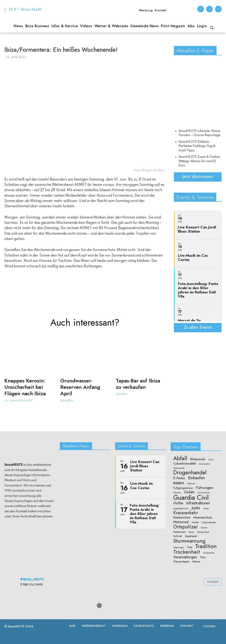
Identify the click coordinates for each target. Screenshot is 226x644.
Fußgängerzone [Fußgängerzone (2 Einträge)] (183, 488)
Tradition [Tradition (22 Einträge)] (206, 546)
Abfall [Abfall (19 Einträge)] (180, 458)
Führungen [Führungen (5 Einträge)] (204, 488)
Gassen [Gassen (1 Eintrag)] (177, 493)
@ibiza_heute (32, 579)
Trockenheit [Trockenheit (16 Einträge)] (187, 552)
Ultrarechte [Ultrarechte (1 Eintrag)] (209, 553)
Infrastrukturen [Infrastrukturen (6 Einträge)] (198, 503)
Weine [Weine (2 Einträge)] (196, 562)
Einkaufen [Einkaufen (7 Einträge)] (196, 478)
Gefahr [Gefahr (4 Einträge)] (189, 492)
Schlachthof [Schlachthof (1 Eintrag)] (203, 532)
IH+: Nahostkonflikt (18, 400)
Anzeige (122, 394)
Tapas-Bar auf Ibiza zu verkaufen (138, 384)
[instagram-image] (18, 605)
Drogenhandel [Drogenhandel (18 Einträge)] (190, 473)
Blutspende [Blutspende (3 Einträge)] (198, 459)
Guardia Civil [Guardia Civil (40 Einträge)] (191, 498)
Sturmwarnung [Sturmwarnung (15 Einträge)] (189, 541)
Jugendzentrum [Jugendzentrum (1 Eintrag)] (181, 509)
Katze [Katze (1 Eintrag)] (206, 509)
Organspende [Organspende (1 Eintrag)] (209, 522)
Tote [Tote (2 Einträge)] (189, 547)
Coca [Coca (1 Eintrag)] (211, 460)
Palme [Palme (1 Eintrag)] (204, 528)
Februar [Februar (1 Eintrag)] (191, 484)
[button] (212, 28)
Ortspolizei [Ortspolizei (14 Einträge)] (186, 527)
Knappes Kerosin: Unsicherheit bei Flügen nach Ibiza (25, 387)
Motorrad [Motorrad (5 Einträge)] (181, 522)
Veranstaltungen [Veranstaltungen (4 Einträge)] (185, 557)
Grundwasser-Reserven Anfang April (80, 387)
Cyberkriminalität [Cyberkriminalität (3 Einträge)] (185, 464)
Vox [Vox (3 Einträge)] (203, 557)
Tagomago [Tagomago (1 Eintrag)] (178, 547)
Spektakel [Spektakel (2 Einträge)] (191, 536)
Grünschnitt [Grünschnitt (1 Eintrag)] (204, 493)
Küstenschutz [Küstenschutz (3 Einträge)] (182, 518)
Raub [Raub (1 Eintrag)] (191, 532)
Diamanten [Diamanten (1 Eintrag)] (204, 464)
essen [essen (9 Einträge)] (179, 483)
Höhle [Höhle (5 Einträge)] (178, 503)
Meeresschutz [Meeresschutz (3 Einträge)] (203, 518)
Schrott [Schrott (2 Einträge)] (178, 536)
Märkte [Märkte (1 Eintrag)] (195, 522)
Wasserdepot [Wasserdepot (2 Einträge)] (181, 562)
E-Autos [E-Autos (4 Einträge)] (179, 478)
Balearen (67, 400)
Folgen (213, 582)
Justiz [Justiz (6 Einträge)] (196, 508)
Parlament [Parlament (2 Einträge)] (179, 532)
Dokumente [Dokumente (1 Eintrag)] (179, 468)
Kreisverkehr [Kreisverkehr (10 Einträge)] (186, 513)
